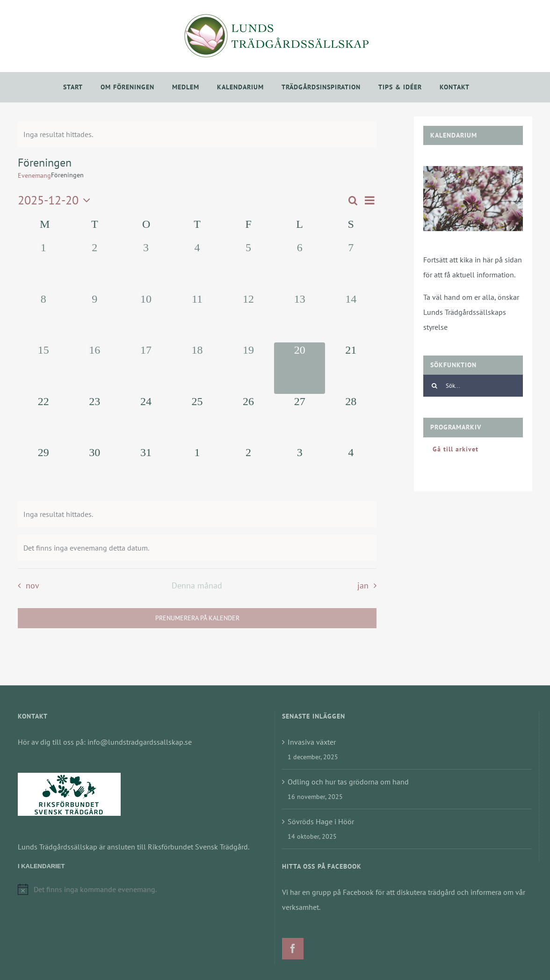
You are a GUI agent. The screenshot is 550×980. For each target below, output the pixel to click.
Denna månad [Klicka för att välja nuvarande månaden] (197, 585)
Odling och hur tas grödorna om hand (348, 782)
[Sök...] (473, 386)
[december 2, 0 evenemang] (95, 266)
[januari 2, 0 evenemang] (248, 471)
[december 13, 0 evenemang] (300, 317)
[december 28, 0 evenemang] (351, 420)
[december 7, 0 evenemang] (351, 266)
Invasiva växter (312, 742)
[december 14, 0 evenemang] (351, 317)
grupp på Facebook (343, 892)
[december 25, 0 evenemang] (197, 420)
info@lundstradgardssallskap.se (140, 742)
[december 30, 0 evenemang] (95, 471)
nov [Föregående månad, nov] (33, 585)
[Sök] (434, 386)
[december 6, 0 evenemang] (300, 266)
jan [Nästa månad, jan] (363, 585)
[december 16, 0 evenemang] (95, 368)
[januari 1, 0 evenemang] (197, 471)
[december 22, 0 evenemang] (43, 420)
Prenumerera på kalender (197, 618)
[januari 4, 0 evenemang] (351, 471)
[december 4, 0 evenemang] (197, 266)
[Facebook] (293, 949)
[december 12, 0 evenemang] (248, 317)
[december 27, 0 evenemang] (300, 420)
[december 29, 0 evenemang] (43, 471)
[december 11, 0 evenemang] (197, 317)
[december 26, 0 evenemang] (248, 420)
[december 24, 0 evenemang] (146, 420)
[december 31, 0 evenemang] (146, 471)
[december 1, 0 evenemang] (43, 266)
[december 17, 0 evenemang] (146, 368)
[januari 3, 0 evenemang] (300, 471)
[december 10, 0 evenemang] (146, 317)
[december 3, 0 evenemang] (146, 266)
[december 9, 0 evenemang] (95, 317)
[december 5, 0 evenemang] (248, 266)
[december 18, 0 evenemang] (197, 368)
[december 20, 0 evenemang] (300, 368)
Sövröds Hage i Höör (321, 821)
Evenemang (34, 175)
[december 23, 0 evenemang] (95, 420)
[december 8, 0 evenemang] (43, 317)
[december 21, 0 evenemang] (351, 368)
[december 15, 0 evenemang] (43, 368)
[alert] (197, 134)
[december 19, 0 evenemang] (248, 368)
